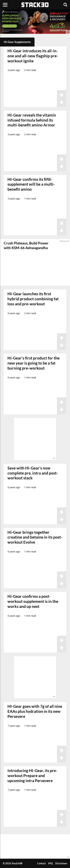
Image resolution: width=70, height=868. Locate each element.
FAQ (50, 863)
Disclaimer (61, 863)
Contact (41, 863)
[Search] (65, 5)
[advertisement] (35, 22)
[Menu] (5, 5)
